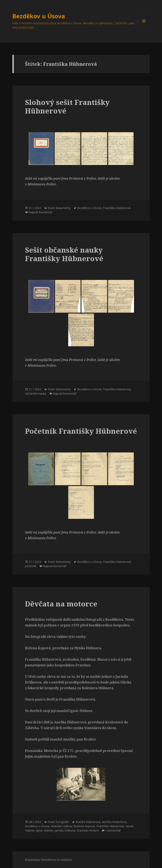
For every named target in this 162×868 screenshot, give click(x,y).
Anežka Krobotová (114, 822)
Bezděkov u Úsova (39, 16)
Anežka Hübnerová (88, 822)
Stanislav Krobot (88, 830)
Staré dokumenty (59, 208)
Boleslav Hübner (62, 826)
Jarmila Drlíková (65, 830)
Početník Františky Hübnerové (81, 431)
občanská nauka (36, 393)
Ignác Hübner (44, 830)
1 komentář (113, 830)
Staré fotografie (58, 822)
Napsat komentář (40, 212)
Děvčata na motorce (61, 604)
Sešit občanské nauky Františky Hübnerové (64, 254)
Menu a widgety (144, 27)
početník (31, 566)
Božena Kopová (84, 826)
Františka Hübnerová (117, 208)
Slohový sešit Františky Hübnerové (67, 106)
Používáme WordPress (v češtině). (49, 860)
